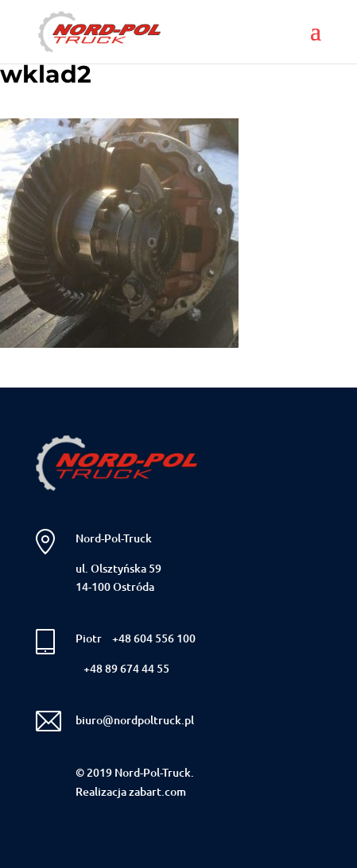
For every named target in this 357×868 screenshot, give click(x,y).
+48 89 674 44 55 (126, 668)
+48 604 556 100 (154, 638)
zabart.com (157, 791)
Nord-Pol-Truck (114, 538)
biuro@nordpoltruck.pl (135, 720)
